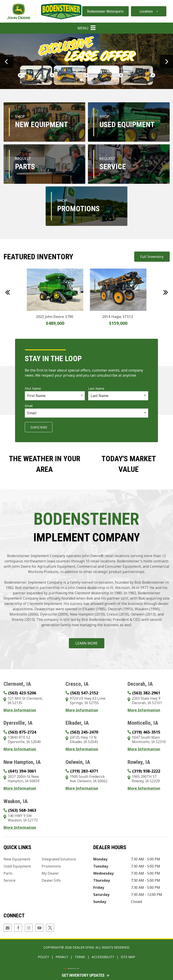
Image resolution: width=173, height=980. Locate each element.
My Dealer (50, 873)
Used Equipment (17, 866)
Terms (80, 957)
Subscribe (39, 427)
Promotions (51, 866)
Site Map (128, 957)
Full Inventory (152, 257)
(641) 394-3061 (22, 771)
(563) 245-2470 (84, 732)
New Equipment (17, 859)
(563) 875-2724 (22, 732)
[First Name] (55, 396)
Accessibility (103, 957)
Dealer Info (51, 880)
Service (10, 880)
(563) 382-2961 (146, 693)
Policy (43, 957)
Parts (8, 873)
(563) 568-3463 (22, 810)
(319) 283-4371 (84, 771)
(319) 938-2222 (146, 771)
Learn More (86, 643)
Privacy (62, 957)
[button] (7, 61)
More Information (20, 710)
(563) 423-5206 (22, 693)
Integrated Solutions (59, 859)
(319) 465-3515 (146, 732)
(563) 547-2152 (84, 693)
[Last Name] (118, 396)
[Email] (86, 413)
